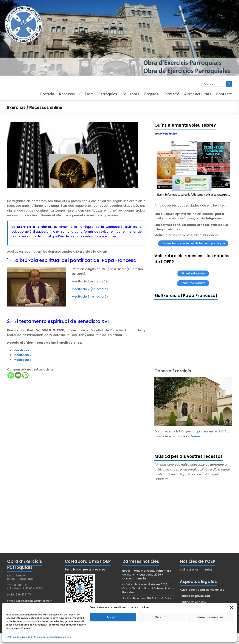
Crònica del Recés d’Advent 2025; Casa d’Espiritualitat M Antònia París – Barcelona (148, 588)
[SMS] (25, 375)
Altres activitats (198, 94)
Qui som (86, 94)
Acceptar (113, 617)
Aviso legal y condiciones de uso (52, 637)
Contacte (224, 94)
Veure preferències (210, 617)
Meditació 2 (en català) (90, 289)
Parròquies (108, 94)
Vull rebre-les (189, 570)
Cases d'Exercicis (173, 371)
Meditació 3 (23, 360)
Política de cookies (193, 602)
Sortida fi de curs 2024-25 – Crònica (147, 598)
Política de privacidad (20, 637)
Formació (171, 94)
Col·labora (131, 94)
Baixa (208, 570)
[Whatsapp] (11, 375)
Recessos (67, 94)
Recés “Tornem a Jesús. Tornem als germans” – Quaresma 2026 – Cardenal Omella (147, 575)
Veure (196, 436)
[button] (232, 607)
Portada (47, 94)
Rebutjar (162, 617)
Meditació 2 (23, 355)
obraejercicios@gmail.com (34, 601)
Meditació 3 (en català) (90, 297)
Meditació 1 (22, 350)
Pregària (151, 94)
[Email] (18, 375)
